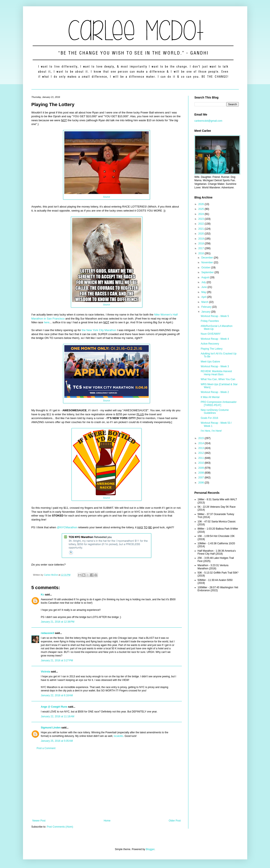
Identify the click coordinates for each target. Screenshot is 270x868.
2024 (201, 214)
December (207, 258)
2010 (201, 463)
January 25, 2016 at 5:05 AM (57, 741)
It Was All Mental (210, 397)
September (208, 272)
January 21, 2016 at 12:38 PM (58, 622)
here (47, 322)
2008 (201, 473)
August (206, 277)
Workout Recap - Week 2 (215, 392)
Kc (43, 595)
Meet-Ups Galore (210, 362)
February (207, 307)
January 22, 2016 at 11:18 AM (58, 716)
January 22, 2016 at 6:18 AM (57, 695)
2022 (201, 224)
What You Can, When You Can (218, 379)
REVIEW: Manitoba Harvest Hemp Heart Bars (216, 373)
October (206, 268)
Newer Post (39, 821)
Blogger (150, 849)
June (204, 287)
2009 (201, 468)
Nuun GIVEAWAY (211, 334)
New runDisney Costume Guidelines (215, 411)
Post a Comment (46, 748)
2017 (201, 248)
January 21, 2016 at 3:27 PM (57, 660)
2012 (201, 453)
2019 (201, 239)
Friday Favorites (210, 321)
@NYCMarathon (67, 527)
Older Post (175, 821)
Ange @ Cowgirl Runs (54, 707)
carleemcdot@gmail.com (208, 121)
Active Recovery (210, 344)
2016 (201, 253)
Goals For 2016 (209, 418)
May (204, 292)
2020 (201, 234)
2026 (201, 204)
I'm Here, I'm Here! (211, 431)
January (206, 312)
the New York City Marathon (99, 330)
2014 (201, 443)
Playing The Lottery (211, 349)
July (204, 282)
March (205, 302)
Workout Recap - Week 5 (215, 316)
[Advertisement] (107, 784)
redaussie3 (48, 633)
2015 (201, 438)
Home (107, 821)
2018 (201, 244)
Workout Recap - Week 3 (215, 366)
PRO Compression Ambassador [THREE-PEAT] (219, 403)
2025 (201, 209)
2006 (201, 483)
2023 (201, 219)
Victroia (46, 672)
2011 (201, 458)
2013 (201, 448)
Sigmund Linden (51, 728)
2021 (201, 229)
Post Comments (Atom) (60, 827)
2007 (201, 478)
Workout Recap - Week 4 (215, 339)
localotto (118, 736)
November (207, 262)
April (204, 297)
